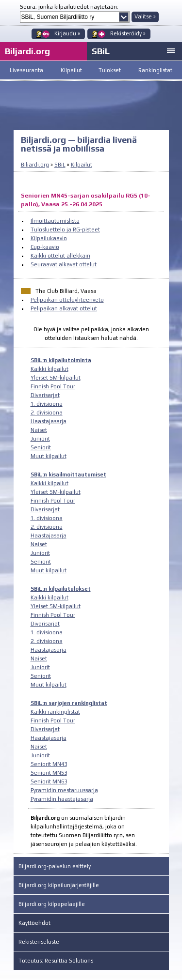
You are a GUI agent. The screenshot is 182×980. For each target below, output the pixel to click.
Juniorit (40, 439)
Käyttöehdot (34, 923)
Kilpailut (71, 70)
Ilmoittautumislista (55, 221)
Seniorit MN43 (49, 764)
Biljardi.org (35, 165)
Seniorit (41, 447)
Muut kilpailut (49, 456)
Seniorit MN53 (49, 773)
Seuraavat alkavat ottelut (64, 264)
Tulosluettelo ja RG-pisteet (65, 230)
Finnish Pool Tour (53, 386)
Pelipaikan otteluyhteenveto (67, 300)
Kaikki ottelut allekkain (60, 256)
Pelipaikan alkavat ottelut (64, 308)
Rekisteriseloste (39, 942)
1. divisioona (47, 404)
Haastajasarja (49, 421)
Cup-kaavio (45, 247)
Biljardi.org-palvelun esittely (55, 866)
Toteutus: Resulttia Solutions (56, 961)
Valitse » (145, 16)
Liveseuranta (26, 70)
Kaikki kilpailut (50, 369)
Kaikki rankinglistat (55, 712)
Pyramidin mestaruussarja (64, 790)
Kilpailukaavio (49, 238)
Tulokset (110, 70)
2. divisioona (47, 413)
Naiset (39, 430)
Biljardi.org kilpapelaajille (52, 904)
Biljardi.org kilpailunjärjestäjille (59, 885)
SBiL (101, 51)
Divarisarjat (45, 395)
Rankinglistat (155, 70)
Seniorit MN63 (49, 781)
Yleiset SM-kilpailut (56, 378)
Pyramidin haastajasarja (62, 799)
